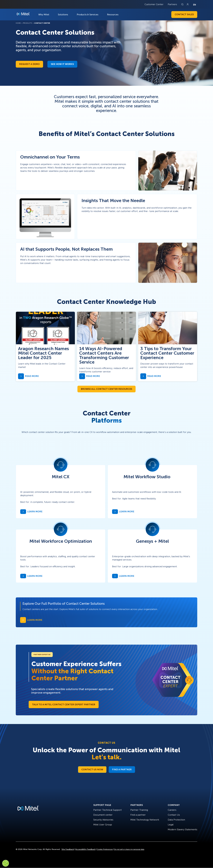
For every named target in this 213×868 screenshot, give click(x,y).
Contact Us (174, 815)
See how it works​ (62, 64)
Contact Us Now (92, 769)
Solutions (63, 15)
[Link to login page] (188, 4)
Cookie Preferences (105, 849)
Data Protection (176, 820)
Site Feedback (68, 849)
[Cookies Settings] (6, 863)
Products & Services (88, 15)
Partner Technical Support (108, 810)
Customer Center (154, 4)
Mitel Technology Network (145, 820)
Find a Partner (122, 769)
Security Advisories (103, 820)
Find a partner (138, 815)
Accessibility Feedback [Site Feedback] (85, 849)
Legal (171, 825)
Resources (113, 15)
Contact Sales (184, 14)
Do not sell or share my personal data (129, 849)
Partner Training (139, 810)
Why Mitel (44, 15)
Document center (103, 815)
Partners (172, 4)
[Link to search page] (183, 4)
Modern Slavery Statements (183, 829)
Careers (172, 810)
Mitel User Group (103, 825)
